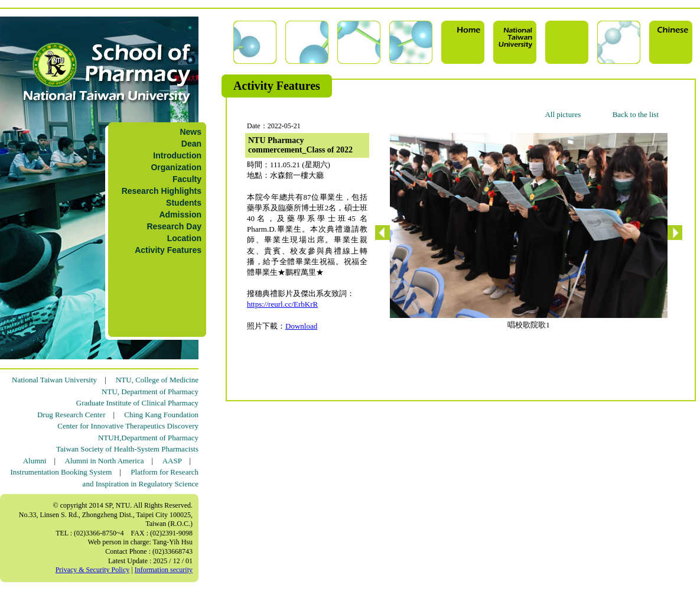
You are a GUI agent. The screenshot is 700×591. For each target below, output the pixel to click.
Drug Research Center (71, 415)
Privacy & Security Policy (93, 570)
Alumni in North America (105, 461)
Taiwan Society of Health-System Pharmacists (127, 449)
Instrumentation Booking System (61, 472)
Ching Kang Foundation (161, 415)
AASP (172, 461)
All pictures (563, 114)
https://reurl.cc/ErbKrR (282, 304)
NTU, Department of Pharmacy (150, 392)
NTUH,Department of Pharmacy (148, 438)
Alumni (35, 461)
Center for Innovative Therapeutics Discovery (128, 426)
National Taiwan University (54, 380)
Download (301, 326)
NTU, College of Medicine (157, 380)
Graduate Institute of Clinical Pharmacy (137, 403)
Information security (164, 570)
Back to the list (636, 114)
